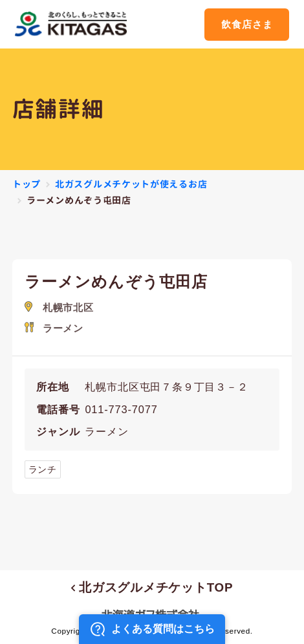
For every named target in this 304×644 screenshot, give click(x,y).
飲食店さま (247, 24)
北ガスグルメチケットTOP (152, 587)
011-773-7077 (121, 409)
